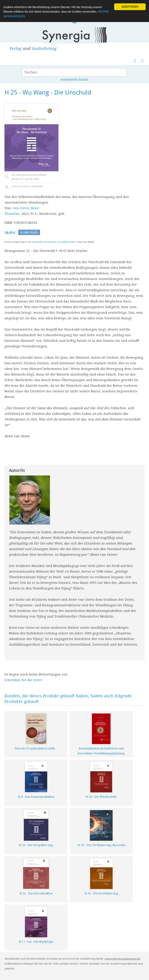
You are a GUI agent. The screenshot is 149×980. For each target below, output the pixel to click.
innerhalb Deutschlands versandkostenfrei (54, 242)
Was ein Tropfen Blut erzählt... (36, 748)
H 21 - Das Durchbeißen (36, 893)
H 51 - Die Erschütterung (101, 893)
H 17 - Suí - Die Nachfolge (36, 942)
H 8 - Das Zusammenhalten (36, 797)
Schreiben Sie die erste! (23, 680)
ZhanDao (12, 214)
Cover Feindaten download (27, 186)
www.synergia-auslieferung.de (122, 959)
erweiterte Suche (74, 80)
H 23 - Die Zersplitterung (36, 845)
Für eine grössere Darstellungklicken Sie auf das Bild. (29, 177)
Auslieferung (44, 48)
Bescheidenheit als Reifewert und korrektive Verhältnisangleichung (101, 751)
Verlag (15, 48)
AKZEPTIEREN (130, 7)
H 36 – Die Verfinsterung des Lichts (101, 845)
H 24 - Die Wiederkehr (101, 797)
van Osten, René (26, 208)
